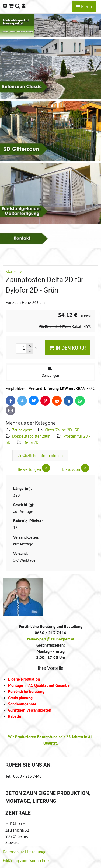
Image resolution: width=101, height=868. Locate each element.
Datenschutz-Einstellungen (26, 852)
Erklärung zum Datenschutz (26, 860)
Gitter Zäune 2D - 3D (62, 430)
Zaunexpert (22, 430)
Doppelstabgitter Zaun (31, 436)
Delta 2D (31, 442)
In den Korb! (68, 348)
